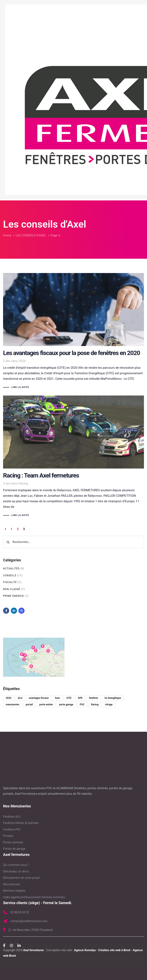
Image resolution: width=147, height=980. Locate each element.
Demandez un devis (16, 871)
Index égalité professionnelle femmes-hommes (34, 897)
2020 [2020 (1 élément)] (8, 698)
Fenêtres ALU (12, 817)
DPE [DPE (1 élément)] (80, 698)
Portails (8, 836)
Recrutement (12, 884)
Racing (23, 483)
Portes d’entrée (13, 842)
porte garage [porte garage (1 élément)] (66, 705)
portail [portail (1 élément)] (29, 705)
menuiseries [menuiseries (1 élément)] (12, 705)
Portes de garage (14, 849)
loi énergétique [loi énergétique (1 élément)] (113, 698)
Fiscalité (10, 582)
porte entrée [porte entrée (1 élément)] (46, 705)
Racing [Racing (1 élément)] (95, 705)
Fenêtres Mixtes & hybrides (21, 823)
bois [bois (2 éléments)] (57, 698)
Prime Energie (14, 596)
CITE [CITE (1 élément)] (69, 698)
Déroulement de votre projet (21, 878)
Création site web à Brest (114, 950)
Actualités (11, 569)
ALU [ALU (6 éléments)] (20, 698)
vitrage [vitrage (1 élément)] (109, 705)
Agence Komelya (85, 950)
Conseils (10, 575)
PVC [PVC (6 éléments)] (82, 705)
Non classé (12, 589)
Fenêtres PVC (12, 829)
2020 (22, 361)
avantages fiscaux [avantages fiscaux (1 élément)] (39, 698)
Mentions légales (14, 891)
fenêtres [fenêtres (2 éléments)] (94, 698)
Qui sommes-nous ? (16, 865)
